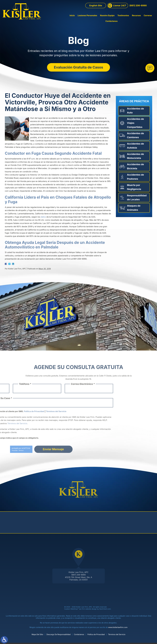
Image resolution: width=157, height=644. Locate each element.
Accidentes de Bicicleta (135, 168)
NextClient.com (105, 610)
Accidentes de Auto (135, 112)
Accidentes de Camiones (135, 136)
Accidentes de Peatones (135, 178)
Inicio (60, 19)
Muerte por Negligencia (134, 188)
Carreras (135, 19)
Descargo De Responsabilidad (59, 635)
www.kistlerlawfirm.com (118, 628)
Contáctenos (149, 19)
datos (43, 218)
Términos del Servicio (117, 635)
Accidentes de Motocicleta (135, 157)
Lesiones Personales (75, 19)
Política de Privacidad (96, 635)
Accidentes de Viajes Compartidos (135, 124)
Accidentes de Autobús (135, 147)
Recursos (124, 19)
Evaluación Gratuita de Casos (78, 67)
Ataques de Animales (134, 209)
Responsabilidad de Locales (137, 199)
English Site (96, 9)
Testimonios (111, 19)
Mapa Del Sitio (37, 635)
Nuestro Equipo (95, 19)
